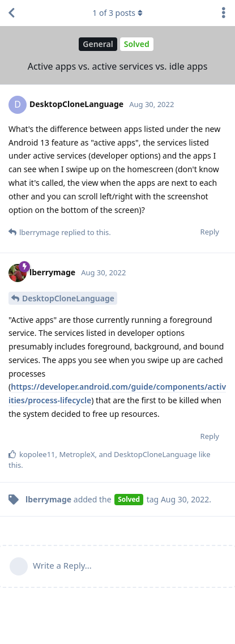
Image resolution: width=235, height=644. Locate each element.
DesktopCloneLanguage (68, 298)
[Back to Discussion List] (11, 13)
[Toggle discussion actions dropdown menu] (224, 13)
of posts (117, 13)
